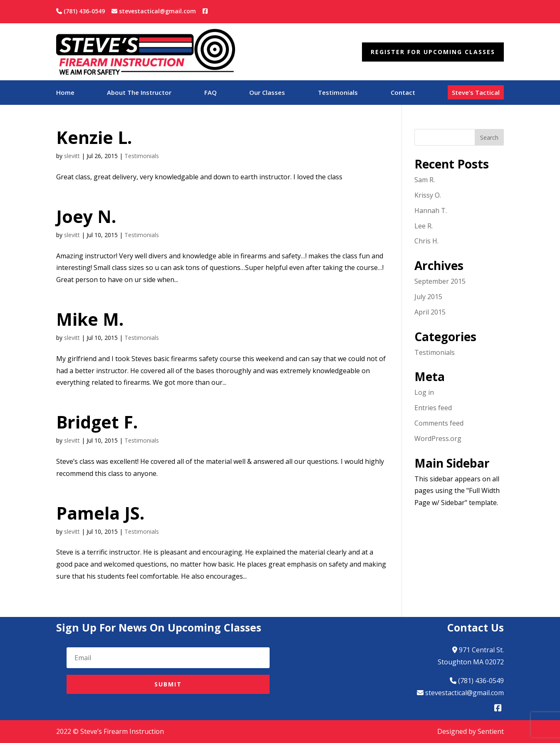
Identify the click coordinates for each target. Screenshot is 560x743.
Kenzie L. (94, 137)
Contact (403, 93)
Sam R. (425, 180)
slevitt (72, 156)
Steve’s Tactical (476, 92)
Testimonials (338, 93)
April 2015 (430, 312)
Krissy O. (428, 195)
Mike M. (90, 319)
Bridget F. (97, 422)
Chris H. (426, 241)
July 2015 (428, 297)
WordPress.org (438, 438)
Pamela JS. (100, 513)
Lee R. (424, 226)
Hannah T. (431, 211)
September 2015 (440, 281)
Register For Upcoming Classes (433, 52)
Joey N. (86, 216)
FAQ (211, 93)
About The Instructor (139, 93)
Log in (424, 392)
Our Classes (267, 93)
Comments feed (439, 423)
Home (65, 93)
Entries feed (433, 408)
